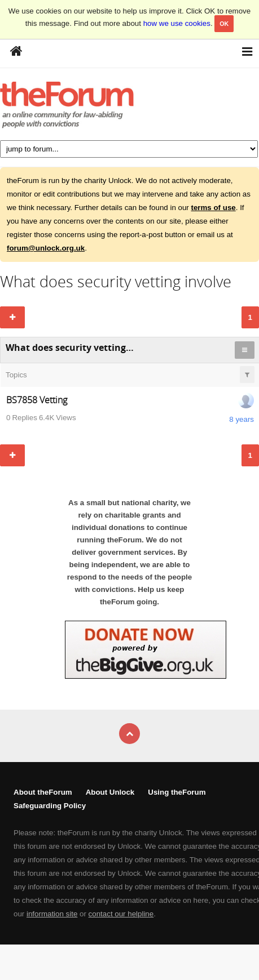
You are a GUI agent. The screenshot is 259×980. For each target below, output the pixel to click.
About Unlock (110, 792)
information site (52, 914)
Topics (16, 375)
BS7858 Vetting (37, 400)
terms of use (213, 208)
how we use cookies (177, 23)
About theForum (43, 792)
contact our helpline (121, 914)
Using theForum (177, 792)
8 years (242, 419)
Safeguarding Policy (50, 806)
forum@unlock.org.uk (46, 248)
